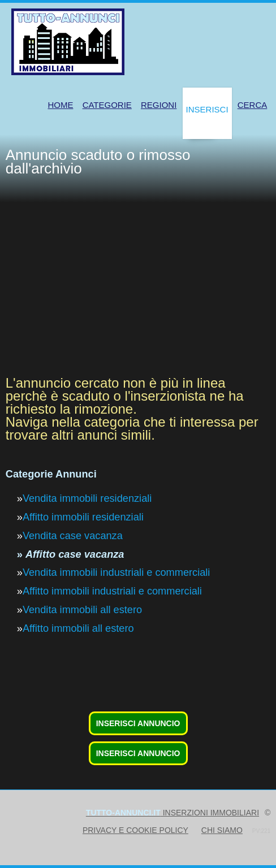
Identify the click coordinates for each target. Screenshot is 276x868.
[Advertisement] (141, 287)
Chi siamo (222, 830)
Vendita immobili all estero (82, 610)
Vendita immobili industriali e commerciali (117, 572)
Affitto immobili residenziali (83, 517)
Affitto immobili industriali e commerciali (112, 591)
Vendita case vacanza (73, 536)
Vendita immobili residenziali (87, 498)
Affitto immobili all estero (78, 628)
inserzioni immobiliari (172, 813)
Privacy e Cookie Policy (135, 830)
